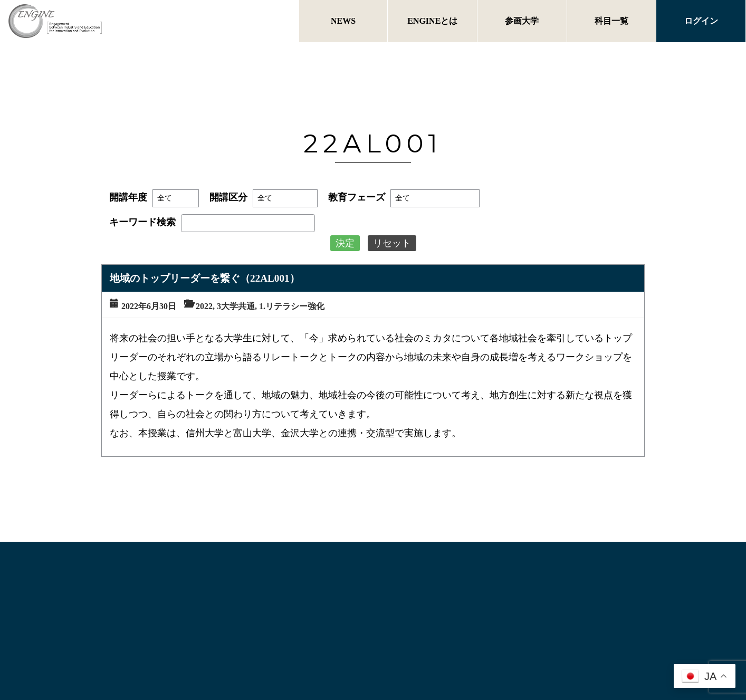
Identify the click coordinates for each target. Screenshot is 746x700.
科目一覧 (611, 21)
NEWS (343, 21)
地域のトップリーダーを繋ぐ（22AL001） (205, 278)
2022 (204, 306)
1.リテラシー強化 (292, 306)
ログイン (701, 21)
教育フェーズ (357, 197)
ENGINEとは (432, 21)
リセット (392, 243)
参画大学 (522, 21)
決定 (345, 243)
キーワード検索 (142, 222)
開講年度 (128, 197)
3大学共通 (236, 306)
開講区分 (228, 197)
